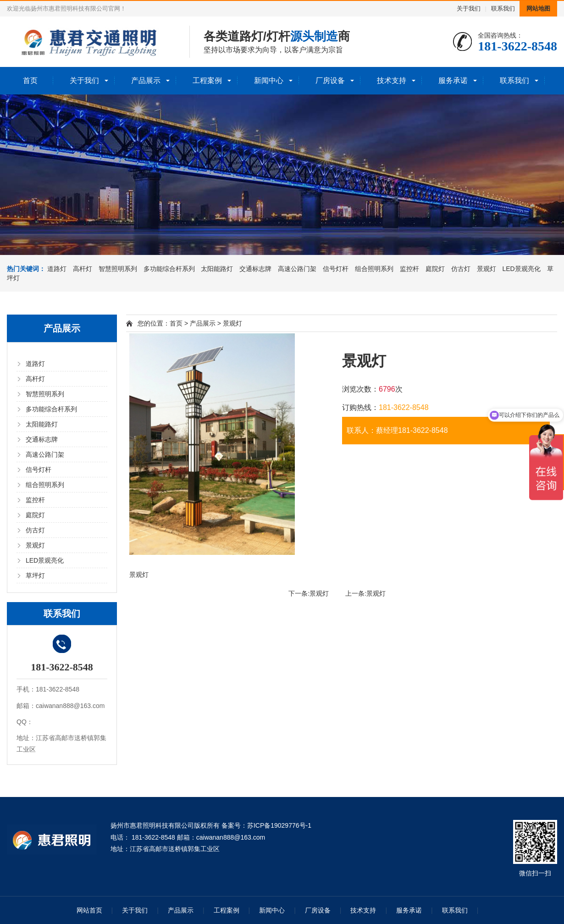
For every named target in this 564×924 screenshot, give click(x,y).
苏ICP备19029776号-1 (279, 825)
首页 (30, 80)
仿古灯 (461, 269)
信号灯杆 (336, 269)
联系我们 (503, 8)
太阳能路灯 (217, 269)
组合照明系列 (374, 269)
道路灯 (57, 269)
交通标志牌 (255, 269)
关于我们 (469, 8)
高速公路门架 (297, 269)
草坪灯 (35, 575)
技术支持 (392, 80)
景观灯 (487, 269)
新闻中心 (269, 80)
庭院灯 (435, 269)
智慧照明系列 (118, 269)
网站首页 (89, 910)
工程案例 (207, 80)
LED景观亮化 (521, 269)
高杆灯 (83, 269)
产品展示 (146, 80)
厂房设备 (330, 80)
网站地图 (538, 8)
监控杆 (409, 269)
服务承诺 (453, 80)
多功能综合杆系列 (169, 269)
